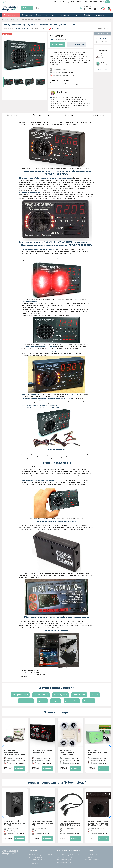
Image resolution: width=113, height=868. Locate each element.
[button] (110, 747)
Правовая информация (65, 862)
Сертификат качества (57, 29)
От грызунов (27, 15)
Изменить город (103, 70)
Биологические (79, 695)
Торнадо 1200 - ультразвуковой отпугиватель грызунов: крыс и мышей (14, 753)
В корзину (58, 44)
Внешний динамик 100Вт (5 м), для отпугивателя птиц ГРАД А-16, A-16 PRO (98, 823)
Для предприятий (11, 15)
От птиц (77, 15)
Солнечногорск (9, 2)
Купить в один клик (77, 44)
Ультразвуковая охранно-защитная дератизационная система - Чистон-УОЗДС (70, 753)
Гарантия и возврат (92, 860)
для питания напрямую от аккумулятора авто (39, 405)
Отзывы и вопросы (73, 115)
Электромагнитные (20, 695)
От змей (39, 15)
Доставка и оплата (91, 855)
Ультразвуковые (101, 15)
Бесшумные (89, 701)
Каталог (27, 8)
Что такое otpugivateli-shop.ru (68, 855)
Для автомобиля (72, 701)
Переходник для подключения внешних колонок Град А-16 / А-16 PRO (70, 823)
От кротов (50, 15)
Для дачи (56, 701)
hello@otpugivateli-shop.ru (40, 855)
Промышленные (26, 701)
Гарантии (62, 2)
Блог (86, 2)
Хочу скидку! (103, 39)
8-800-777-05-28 (90, 9)
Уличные (95, 695)
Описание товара (15, 115)
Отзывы (105, 2)
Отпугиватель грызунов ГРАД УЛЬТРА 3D (42, 752)
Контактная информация (66, 857)
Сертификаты (98, 115)
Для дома (42, 701)
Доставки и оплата (75, 2)
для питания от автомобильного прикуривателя (40, 407)
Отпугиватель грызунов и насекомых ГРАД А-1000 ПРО (42, 823)
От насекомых (64, 15)
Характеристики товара (44, 115)
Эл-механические (41, 695)
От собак (87, 15)
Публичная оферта (64, 860)
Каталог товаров (90, 857)
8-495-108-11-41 (89, 7)
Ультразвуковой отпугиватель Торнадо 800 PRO (98, 753)
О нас (54, 2)
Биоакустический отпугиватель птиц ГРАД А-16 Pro (14, 823)
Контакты (93, 2)
